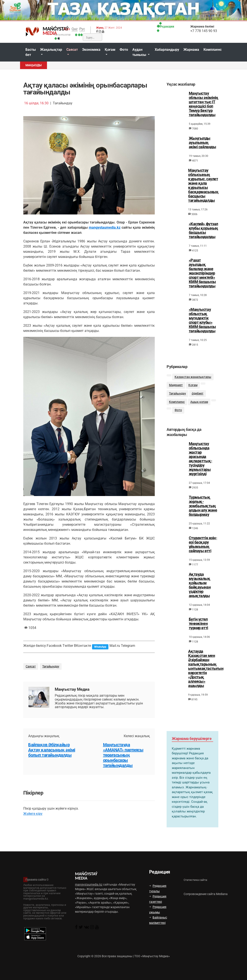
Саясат (72, 50)
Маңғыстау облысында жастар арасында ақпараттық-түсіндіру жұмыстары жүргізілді (201, 465)
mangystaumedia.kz (105, 227)
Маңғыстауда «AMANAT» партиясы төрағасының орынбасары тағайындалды (123, 755)
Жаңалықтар (51, 50)
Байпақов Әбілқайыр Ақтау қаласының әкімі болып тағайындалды (52, 750)
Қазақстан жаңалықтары (193, 382)
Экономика (91, 50)
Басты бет (31, 52)
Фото (124, 50)
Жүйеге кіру (33, 814)
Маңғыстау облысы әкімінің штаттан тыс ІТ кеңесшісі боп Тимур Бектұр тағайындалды (204, 104)
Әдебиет (198, 398)
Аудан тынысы (140, 52)
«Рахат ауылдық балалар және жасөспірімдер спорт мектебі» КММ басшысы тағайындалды (202, 273)
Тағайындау (51, 666)
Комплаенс (213, 50)
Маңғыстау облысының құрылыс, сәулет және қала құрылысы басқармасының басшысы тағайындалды (203, 185)
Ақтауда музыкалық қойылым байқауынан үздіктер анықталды (200, 592)
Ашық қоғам (199, 407)
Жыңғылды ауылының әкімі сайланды (202, 143)
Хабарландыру (167, 50)
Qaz (75, 29)
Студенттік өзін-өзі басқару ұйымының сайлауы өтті (203, 551)
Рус (82, 29)
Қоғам (110, 50)
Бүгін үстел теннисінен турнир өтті (199, 630)
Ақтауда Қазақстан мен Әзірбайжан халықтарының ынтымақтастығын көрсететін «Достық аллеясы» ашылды (206, 675)
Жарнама (191, 50)
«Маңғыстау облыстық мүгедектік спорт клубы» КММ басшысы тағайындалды (202, 320)
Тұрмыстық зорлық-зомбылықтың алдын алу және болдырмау (203, 513)
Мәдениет (176, 390)
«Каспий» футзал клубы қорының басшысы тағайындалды (203, 230)
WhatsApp (100, 647)
